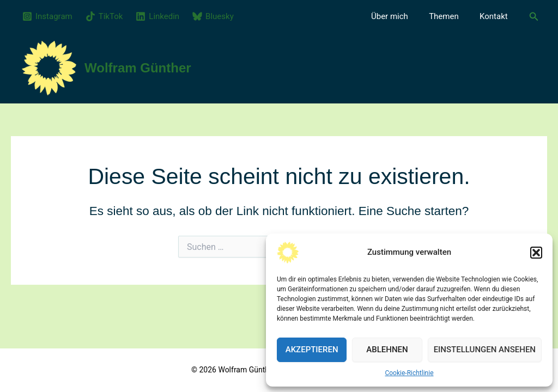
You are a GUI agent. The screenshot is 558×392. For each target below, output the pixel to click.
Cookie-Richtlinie (409, 373)
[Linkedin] (157, 16)
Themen (451, 16)
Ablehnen (387, 350)
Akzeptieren (312, 350)
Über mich (401, 16)
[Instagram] (47, 16)
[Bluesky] (213, 16)
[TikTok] (104, 16)
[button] (536, 253)
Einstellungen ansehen (485, 350)
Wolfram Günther (138, 68)
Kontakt (496, 16)
